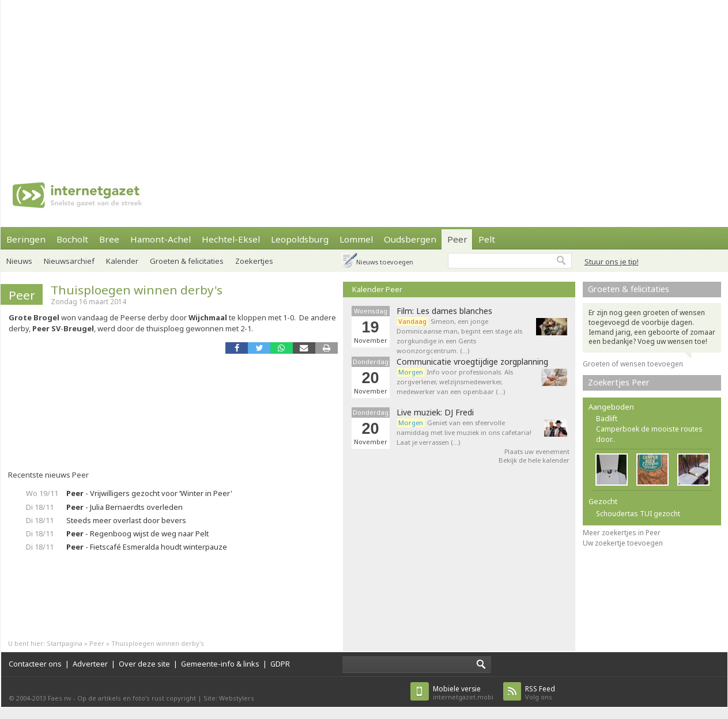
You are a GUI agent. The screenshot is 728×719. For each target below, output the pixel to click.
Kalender (122, 261)
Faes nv (60, 698)
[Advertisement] (306, 81)
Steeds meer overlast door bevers (126, 520)
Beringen (26, 239)
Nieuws (19, 261)
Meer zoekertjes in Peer (622, 533)
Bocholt (72, 239)
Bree (109, 239)
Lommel (356, 239)
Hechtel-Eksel (231, 239)
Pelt (487, 239)
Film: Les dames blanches (444, 311)
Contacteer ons (35, 664)
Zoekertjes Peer (619, 382)
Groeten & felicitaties (187, 261)
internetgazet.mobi (463, 693)
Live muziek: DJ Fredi (435, 413)
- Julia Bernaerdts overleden (125, 507)
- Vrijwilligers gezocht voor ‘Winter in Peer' (149, 493)
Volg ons (540, 693)
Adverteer (90, 664)
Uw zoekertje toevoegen (623, 543)
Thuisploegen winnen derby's (137, 290)
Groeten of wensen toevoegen (633, 364)
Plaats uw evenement (537, 451)
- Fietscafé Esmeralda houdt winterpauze (147, 547)
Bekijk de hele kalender (534, 460)
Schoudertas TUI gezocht (638, 514)
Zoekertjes (254, 261)
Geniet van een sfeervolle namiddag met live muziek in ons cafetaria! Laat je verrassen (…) (464, 432)
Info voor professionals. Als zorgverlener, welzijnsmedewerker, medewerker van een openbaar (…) (455, 382)
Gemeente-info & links (220, 664)
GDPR (280, 664)
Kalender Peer (377, 289)
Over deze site (144, 664)
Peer (457, 239)
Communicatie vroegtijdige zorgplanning (472, 362)
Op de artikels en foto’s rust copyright (137, 698)
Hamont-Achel (161, 239)
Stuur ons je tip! (612, 262)
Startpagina (65, 643)
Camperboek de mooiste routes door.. (649, 434)
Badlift (607, 419)
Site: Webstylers (229, 698)
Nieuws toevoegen (385, 262)
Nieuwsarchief (69, 261)
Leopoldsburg (300, 239)
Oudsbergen (410, 239)
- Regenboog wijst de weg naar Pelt (137, 533)
